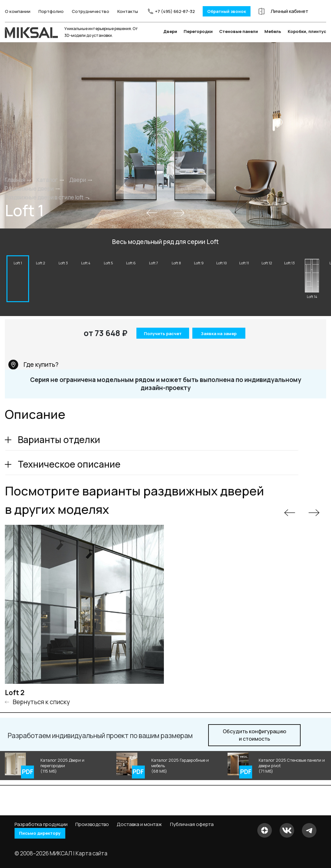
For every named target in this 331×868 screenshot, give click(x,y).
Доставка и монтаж (139, 824)
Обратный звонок (222, 11)
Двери (170, 42)
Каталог (47, 191)
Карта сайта (91, 853)
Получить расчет (161, 346)
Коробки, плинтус (307, 42)
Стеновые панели (239, 42)
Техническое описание (69, 476)
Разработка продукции (41, 824)
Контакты (123, 13)
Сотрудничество (86, 13)
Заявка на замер (219, 345)
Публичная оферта (192, 824)
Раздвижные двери (29, 199)
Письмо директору (45, 833)
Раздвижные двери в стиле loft (44, 208)
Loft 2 (15, 704)
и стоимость (255, 747)
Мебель (273, 42)
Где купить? (33, 376)
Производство (92, 824)
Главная (15, 191)
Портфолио (47, 13)
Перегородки (198, 42)
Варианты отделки (59, 451)
